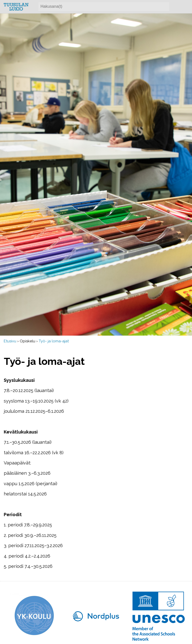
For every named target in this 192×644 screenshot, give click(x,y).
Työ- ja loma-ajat (54, 341)
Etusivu (10, 341)
